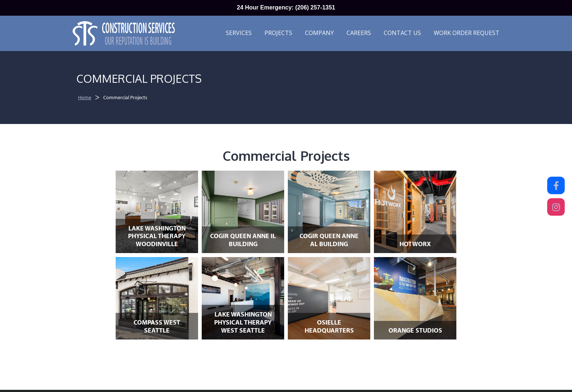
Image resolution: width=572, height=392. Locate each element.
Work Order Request (467, 33)
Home (85, 97)
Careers (359, 33)
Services (239, 33)
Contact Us (402, 33)
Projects (278, 33)
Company (319, 33)
